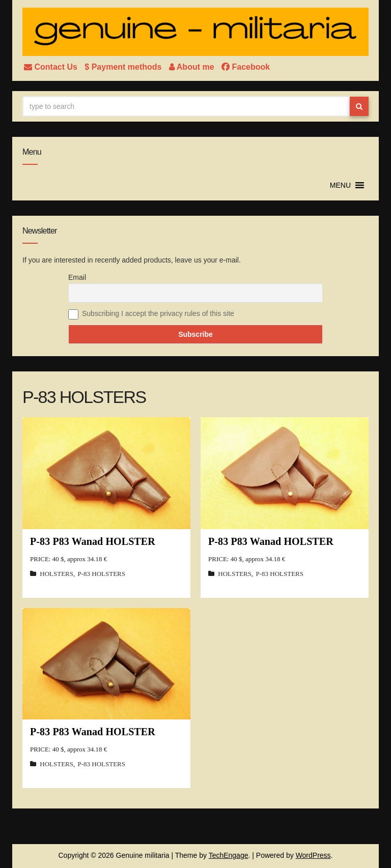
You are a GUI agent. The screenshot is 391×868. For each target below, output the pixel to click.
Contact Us (52, 67)
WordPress (313, 855)
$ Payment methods (124, 67)
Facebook (246, 67)
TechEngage (229, 855)
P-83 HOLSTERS (101, 574)
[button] (340, 185)
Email (77, 277)
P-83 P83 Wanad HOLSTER (93, 541)
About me (193, 67)
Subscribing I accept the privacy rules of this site (158, 313)
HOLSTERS (57, 574)
